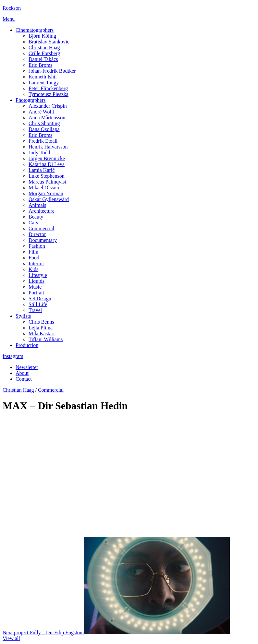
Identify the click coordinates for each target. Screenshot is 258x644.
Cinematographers (35, 30)
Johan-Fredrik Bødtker (52, 71)
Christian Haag (44, 48)
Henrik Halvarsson (48, 147)
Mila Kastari (42, 334)
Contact (24, 379)
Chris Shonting (44, 123)
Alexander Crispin (48, 106)
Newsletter (27, 367)
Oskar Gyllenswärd (49, 199)
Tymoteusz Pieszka (49, 94)
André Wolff (42, 112)
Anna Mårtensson (47, 118)
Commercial (51, 390)
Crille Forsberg (44, 53)
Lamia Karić (42, 170)
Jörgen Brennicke (47, 158)
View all (11, 638)
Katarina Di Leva (47, 164)
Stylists (23, 316)
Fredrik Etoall (43, 141)
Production (27, 345)
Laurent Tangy (44, 83)
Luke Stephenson (47, 176)
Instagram (13, 356)
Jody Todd (39, 153)
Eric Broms (40, 65)
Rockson (12, 8)
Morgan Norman (46, 193)
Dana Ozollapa (44, 129)
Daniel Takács (43, 59)
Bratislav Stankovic (49, 42)
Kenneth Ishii (43, 77)
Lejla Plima (41, 328)
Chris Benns (41, 322)
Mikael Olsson (44, 188)
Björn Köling (42, 36)
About (22, 373)
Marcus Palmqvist (47, 182)
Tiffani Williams (46, 339)
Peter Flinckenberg (48, 88)
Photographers (31, 100)
